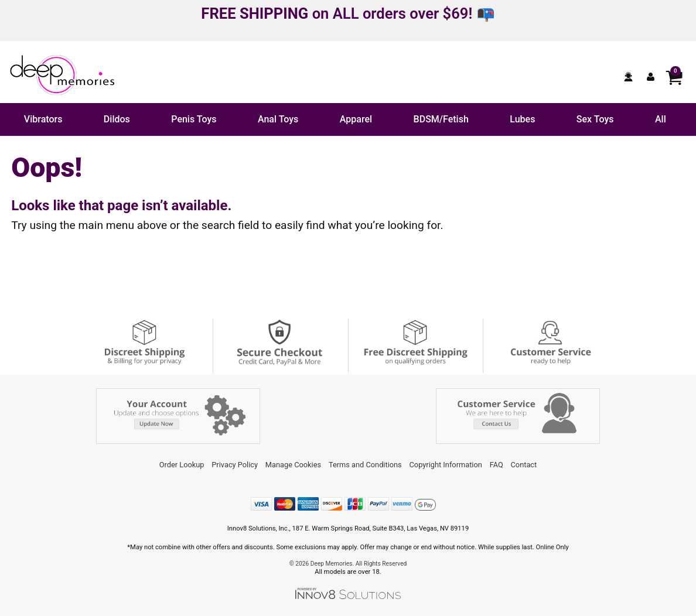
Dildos (117, 119)
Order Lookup (182, 465)
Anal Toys (278, 119)
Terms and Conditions (365, 465)
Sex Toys (595, 119)
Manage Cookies (293, 465)
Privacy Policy (235, 465)
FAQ (497, 465)
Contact (524, 465)
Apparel (356, 119)
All (661, 119)
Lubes (522, 119)
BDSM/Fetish (441, 119)
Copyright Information (446, 465)
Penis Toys (194, 119)
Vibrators (43, 119)
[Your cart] (674, 77)
